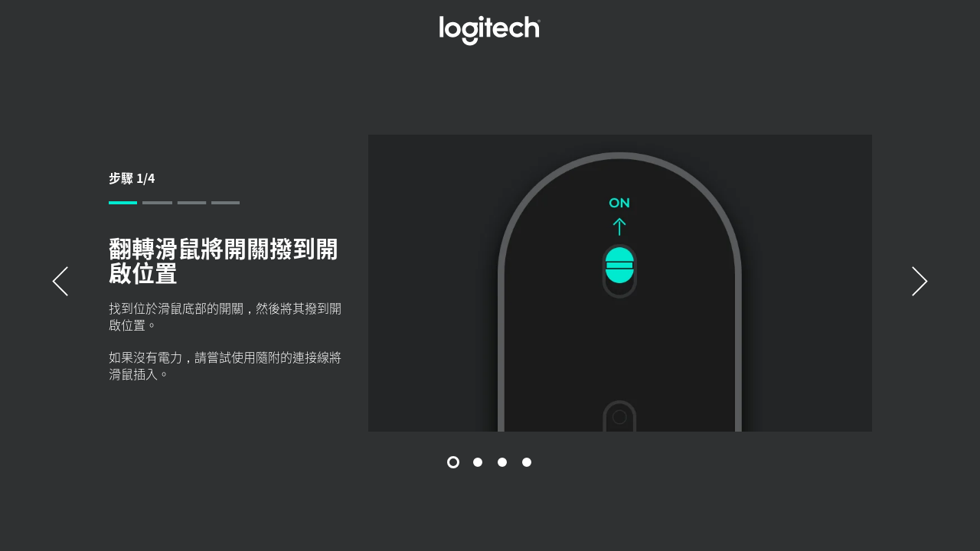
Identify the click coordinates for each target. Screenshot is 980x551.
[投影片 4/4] (527, 462)
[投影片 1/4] (453, 462)
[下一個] (920, 283)
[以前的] (60, 283)
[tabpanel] (490, 283)
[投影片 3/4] (502, 462)
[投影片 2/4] (478, 462)
